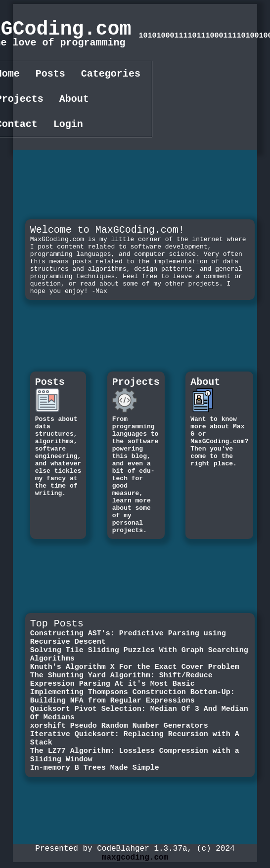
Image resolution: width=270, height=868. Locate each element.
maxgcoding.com (135, 863)
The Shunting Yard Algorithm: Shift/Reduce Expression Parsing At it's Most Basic (121, 686)
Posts (50, 75)
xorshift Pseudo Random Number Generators (119, 741)
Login (68, 129)
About (74, 102)
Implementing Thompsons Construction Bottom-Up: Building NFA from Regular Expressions (133, 706)
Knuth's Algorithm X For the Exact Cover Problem (135, 671)
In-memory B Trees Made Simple (95, 790)
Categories (111, 75)
